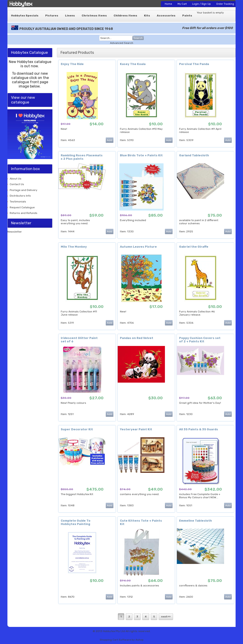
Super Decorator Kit (77, 429)
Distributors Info (20, 196)
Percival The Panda (194, 64)
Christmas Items (94, 16)
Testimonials (18, 202)
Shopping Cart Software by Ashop (122, 640)
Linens (70, 16)
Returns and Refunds (24, 213)
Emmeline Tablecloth (196, 521)
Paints (187, 16)
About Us (16, 179)
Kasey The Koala (133, 64)
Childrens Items (125, 16)
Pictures (52, 16)
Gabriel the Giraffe (194, 247)
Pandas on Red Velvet (137, 338)
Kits (147, 16)
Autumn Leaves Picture (138, 247)
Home (168, 4)
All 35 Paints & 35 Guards (199, 429)
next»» (166, 617)
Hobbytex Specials (25, 16)
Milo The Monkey (74, 247)
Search (138, 38)
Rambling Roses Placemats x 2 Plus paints (82, 157)
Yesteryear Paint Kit (136, 429)
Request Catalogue (22, 207)
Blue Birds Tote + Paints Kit (141, 155)
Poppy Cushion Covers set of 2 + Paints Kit (200, 340)
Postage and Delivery (24, 190)
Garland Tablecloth (194, 155)
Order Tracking (225, 4)
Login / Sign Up (201, 4)
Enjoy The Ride (72, 64)
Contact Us (17, 184)
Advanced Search (122, 43)
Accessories (166, 16)
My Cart (182, 4)
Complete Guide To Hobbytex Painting (76, 522)
